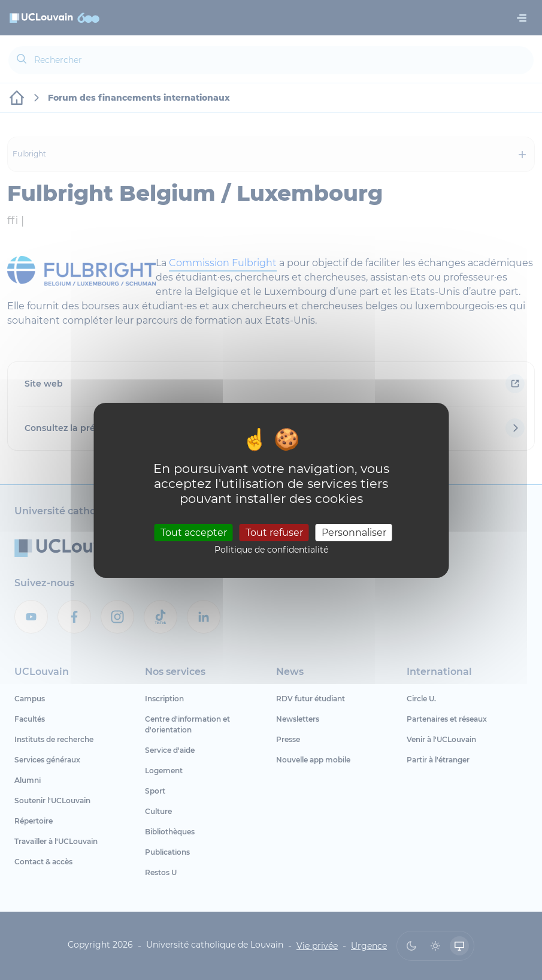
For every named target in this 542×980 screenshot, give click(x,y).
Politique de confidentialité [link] (271, 550)
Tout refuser (274, 533)
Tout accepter (194, 533)
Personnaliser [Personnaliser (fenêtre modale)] (354, 533)
